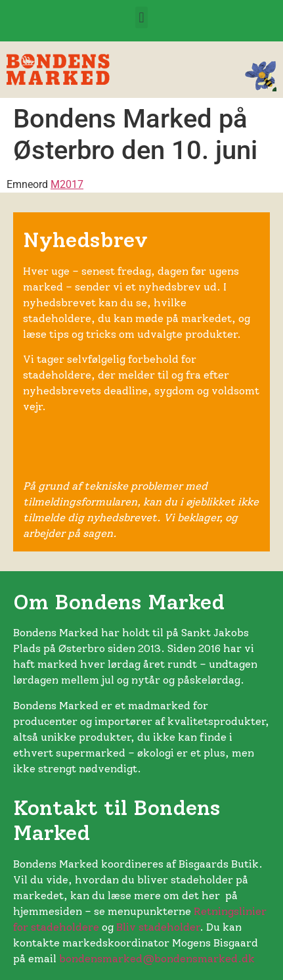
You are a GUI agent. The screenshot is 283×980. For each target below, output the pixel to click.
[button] (141, 17)
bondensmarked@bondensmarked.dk (157, 959)
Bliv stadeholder (158, 927)
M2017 (67, 184)
